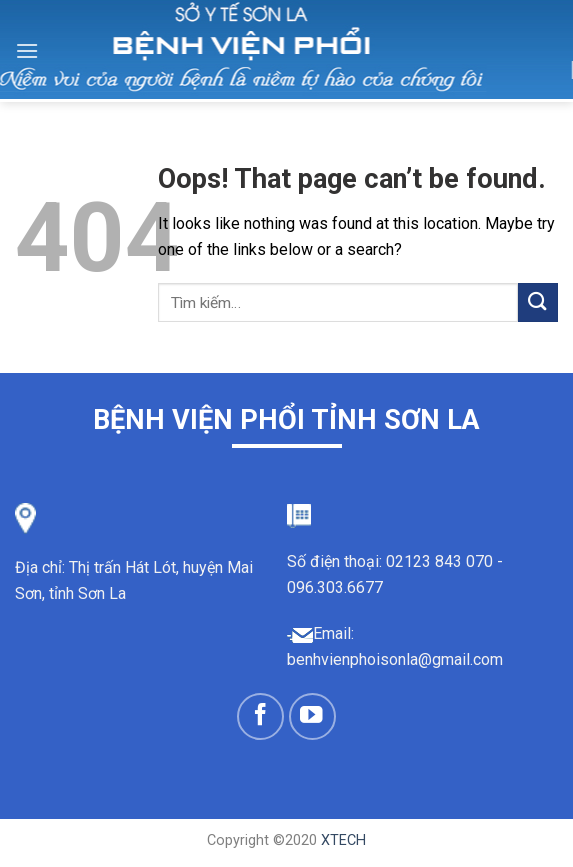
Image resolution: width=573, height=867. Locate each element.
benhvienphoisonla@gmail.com (395, 659)
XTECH (343, 840)
